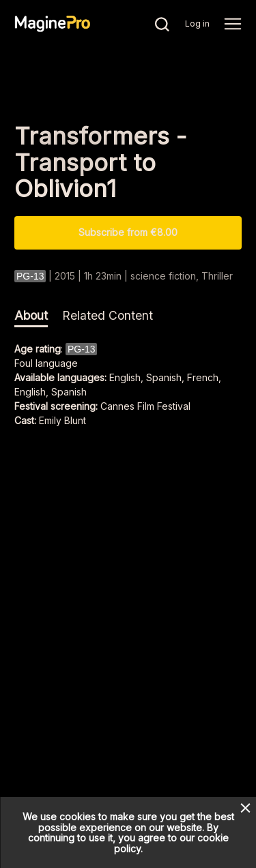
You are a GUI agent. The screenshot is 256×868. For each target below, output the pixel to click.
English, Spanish (51, 392)
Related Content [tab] (108, 315)
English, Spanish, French (164, 377)
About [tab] (31, 315)
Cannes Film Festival (145, 406)
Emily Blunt (62, 420)
